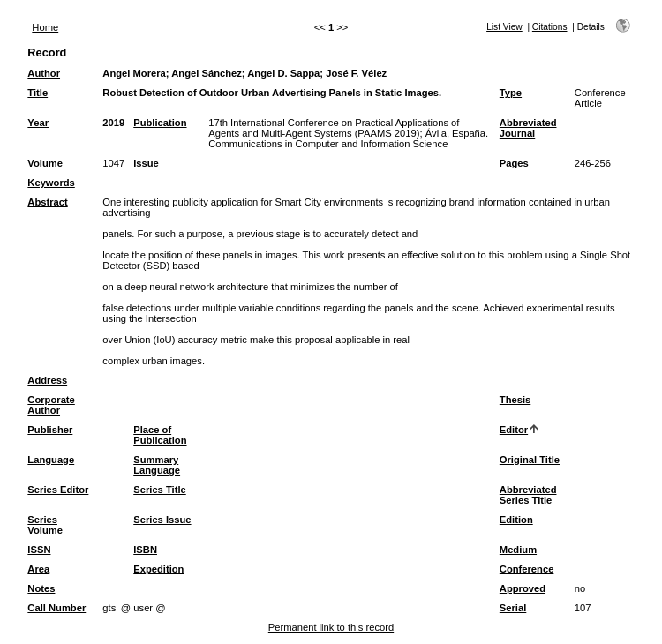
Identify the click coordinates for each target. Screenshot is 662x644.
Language (51, 460)
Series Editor (58, 490)
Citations (550, 27)
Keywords (51, 183)
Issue (146, 163)
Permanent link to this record (331, 627)
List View (504, 27)
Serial (513, 608)
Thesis (515, 400)
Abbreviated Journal (528, 128)
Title (38, 93)
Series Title (160, 490)
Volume (45, 163)
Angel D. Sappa (283, 73)
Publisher (50, 430)
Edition (516, 520)
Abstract (47, 202)
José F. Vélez (356, 73)
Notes (41, 588)
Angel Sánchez (207, 73)
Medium (518, 550)
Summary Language (157, 465)
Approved (523, 588)
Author (44, 73)
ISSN (39, 550)
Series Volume (45, 525)
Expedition (158, 569)
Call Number (56, 608)
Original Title (530, 460)
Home (45, 27)
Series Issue (162, 520)
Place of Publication (160, 435)
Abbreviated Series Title (528, 495)
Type (511, 93)
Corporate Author (51, 405)
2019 (113, 123)
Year (38, 123)
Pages (514, 163)
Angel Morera (134, 73)
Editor (514, 430)
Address (47, 380)
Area (38, 569)
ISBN (145, 550)
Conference (527, 569)
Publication (160, 123)
